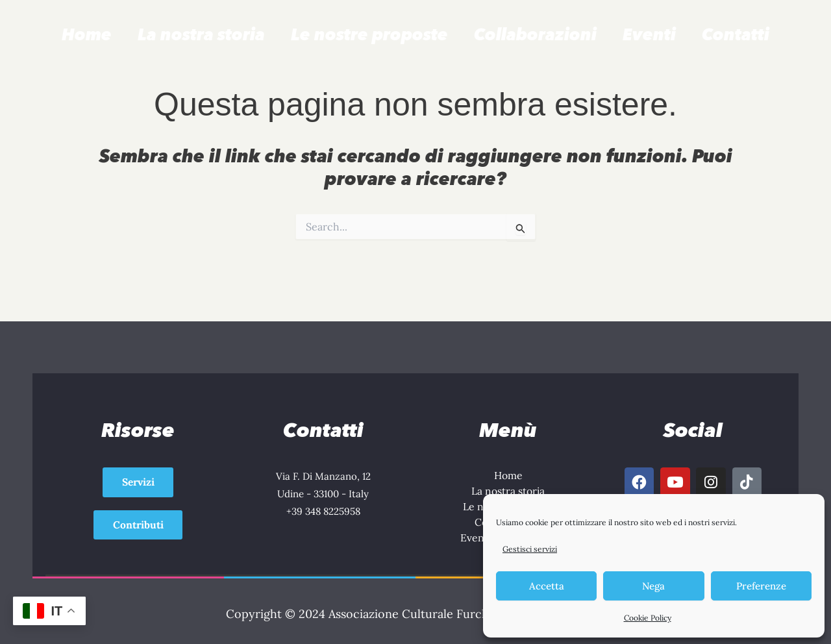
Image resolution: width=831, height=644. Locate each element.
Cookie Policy (648, 618)
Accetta (547, 586)
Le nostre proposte (369, 34)
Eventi (649, 34)
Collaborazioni (535, 34)
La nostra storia (201, 34)
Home (87, 34)
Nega (653, 586)
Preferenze (761, 586)
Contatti (736, 34)
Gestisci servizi (530, 549)
